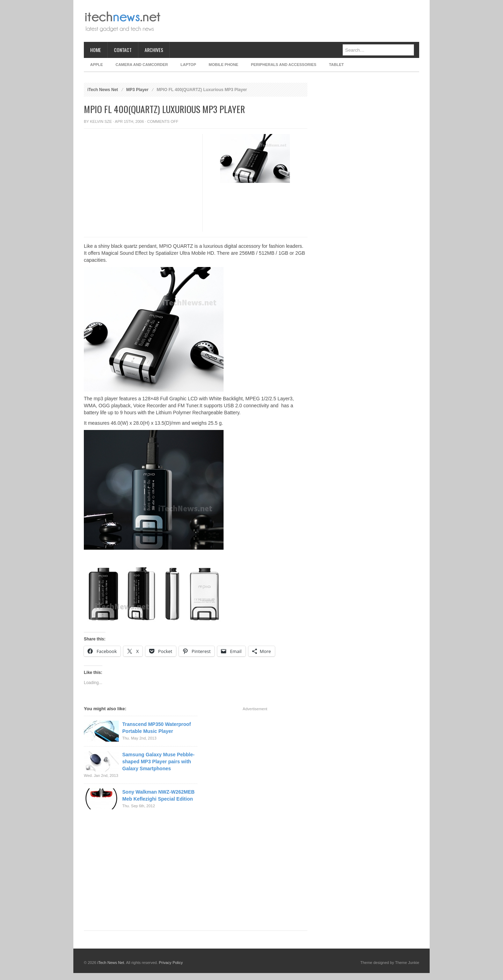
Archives (154, 50)
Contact (123, 50)
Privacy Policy (171, 963)
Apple (97, 65)
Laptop (188, 65)
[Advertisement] (292, 21)
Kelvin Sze (101, 121)
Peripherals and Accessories (283, 65)
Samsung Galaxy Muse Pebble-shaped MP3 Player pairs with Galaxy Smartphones (158, 762)
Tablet (337, 65)
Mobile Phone (223, 65)
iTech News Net (103, 90)
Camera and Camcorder (142, 65)
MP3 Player (137, 90)
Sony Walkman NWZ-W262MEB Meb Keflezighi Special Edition (158, 795)
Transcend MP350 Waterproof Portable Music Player (156, 728)
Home (96, 50)
